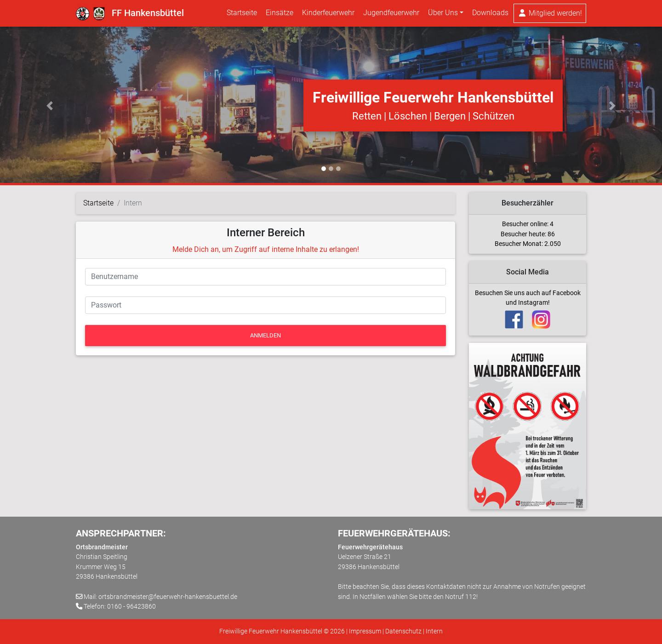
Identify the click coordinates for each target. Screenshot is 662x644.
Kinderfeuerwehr (328, 14)
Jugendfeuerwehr (391, 14)
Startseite (242, 14)
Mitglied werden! (550, 15)
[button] (50, 106)
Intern (434, 631)
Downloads (490, 14)
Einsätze (280, 14)
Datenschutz (403, 631)
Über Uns (443, 14)
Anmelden (265, 335)
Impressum (365, 631)
